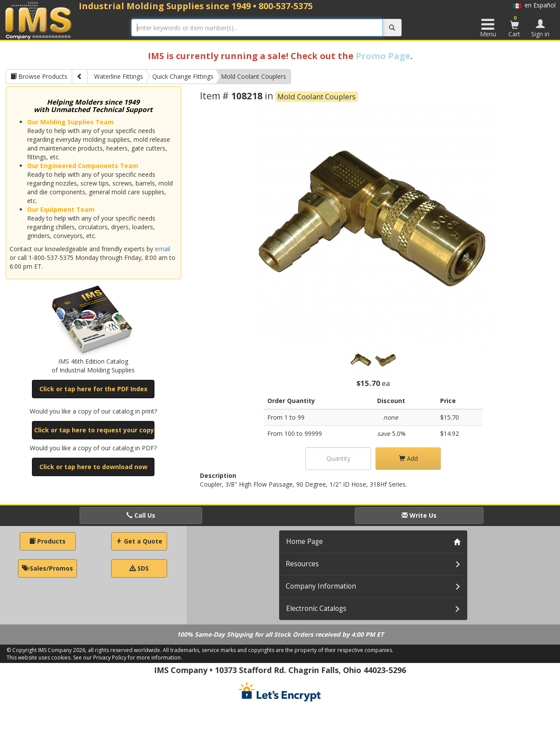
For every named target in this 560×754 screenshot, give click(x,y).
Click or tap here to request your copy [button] (94, 430)
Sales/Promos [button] (47, 568)
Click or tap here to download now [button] (93, 467)
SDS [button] (139, 568)
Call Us (141, 515)
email (163, 249)
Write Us (419, 515)
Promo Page (383, 56)
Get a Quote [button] (139, 541)
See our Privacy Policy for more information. (128, 658)
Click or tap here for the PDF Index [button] (93, 389)
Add (408, 458)
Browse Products (39, 76)
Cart (514, 26)
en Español (534, 5)
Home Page (304, 542)
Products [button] (47, 541)
